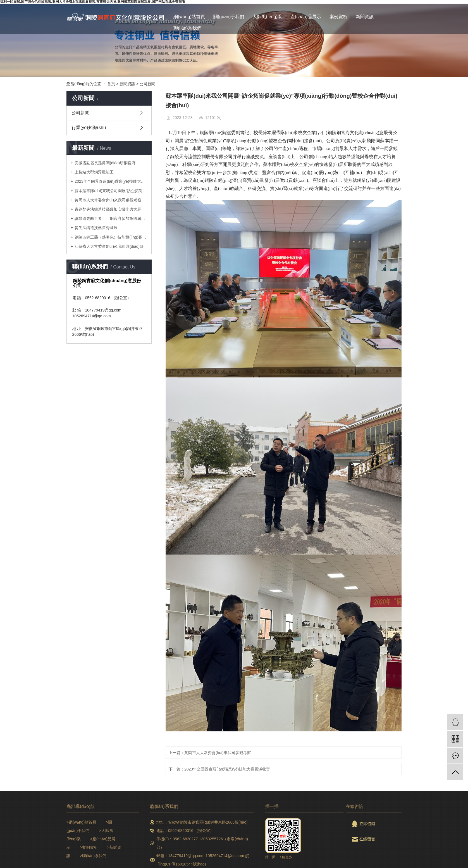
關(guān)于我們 (229, 17)
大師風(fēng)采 (267, 17)
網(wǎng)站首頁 (189, 17)
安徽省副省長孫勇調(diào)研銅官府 (105, 163)
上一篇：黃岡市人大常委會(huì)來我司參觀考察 (210, 753)
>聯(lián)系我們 (93, 856)
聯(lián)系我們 (187, 28)
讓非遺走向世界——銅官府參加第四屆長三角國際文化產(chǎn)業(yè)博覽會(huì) (111, 218)
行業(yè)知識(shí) (89, 128)
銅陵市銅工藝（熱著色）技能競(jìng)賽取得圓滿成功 (111, 237)
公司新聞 (147, 84)
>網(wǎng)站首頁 (81, 822)
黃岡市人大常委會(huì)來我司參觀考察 (108, 200)
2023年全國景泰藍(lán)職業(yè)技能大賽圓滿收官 (111, 181)
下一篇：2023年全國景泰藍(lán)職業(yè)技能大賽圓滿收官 (219, 769)
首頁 (111, 84)
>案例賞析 (89, 847)
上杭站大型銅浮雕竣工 (94, 172)
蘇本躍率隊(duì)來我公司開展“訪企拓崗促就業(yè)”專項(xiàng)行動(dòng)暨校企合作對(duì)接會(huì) (111, 191)
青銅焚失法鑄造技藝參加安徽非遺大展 (108, 209)
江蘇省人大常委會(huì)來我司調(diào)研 (109, 246)
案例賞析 (338, 17)
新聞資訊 (365, 17)
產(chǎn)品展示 (306, 17)
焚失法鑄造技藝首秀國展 (96, 228)
